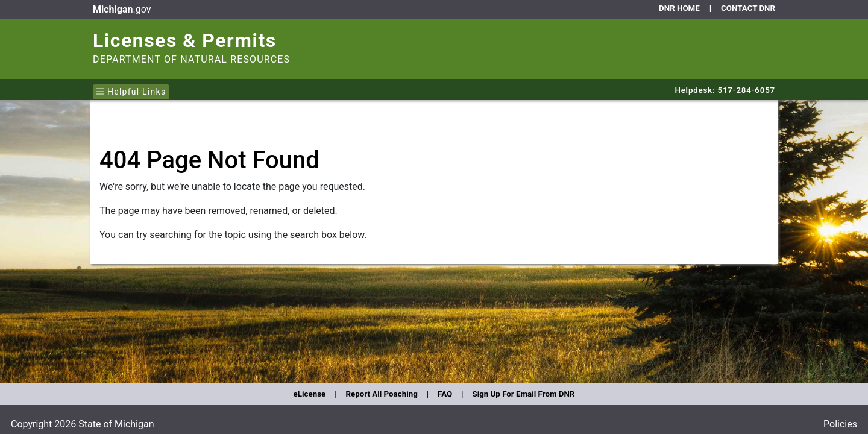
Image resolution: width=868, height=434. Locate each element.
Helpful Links (131, 92)
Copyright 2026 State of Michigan (83, 424)
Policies (840, 424)
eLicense (310, 394)
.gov (122, 9)
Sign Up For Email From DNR (523, 394)
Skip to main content (91, 3)
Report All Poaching (381, 394)
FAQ (445, 394)
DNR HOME (679, 8)
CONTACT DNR (748, 8)
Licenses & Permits (185, 40)
